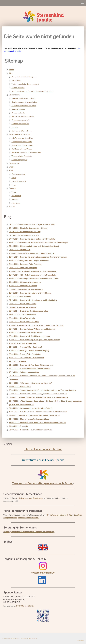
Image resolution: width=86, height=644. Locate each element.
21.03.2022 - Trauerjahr (18, 426)
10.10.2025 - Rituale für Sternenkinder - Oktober (28, 228)
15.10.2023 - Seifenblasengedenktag (24, 372)
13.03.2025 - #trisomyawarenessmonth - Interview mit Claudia (34, 279)
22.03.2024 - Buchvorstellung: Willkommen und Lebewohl (32, 329)
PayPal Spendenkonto (25, 606)
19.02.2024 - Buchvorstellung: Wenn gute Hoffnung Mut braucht (34, 340)
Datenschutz (15, 638)
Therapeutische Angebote (22, 156)
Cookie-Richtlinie (25, 638)
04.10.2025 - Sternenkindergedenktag (24, 235)
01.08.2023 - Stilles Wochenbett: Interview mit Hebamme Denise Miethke (38, 397)
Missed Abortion (18, 88)
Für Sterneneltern (18, 174)
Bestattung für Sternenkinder (23, 117)
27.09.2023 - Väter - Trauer (20, 387)
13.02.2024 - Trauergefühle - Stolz (23, 343)
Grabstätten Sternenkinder (22, 142)
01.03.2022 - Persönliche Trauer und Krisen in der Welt (31, 430)
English (12, 167)
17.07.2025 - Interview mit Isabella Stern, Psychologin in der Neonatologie (38, 243)
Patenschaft (16, 196)
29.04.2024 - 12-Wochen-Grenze (22, 315)
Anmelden (80, 641)
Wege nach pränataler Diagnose (24, 77)
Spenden (15, 199)
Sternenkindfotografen (20, 124)
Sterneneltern (14, 95)
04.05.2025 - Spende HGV (20, 250)
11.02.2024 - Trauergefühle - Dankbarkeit (25, 347)
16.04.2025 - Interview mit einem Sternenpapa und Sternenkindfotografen (38, 257)
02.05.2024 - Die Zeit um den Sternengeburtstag (28, 311)
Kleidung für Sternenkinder (22, 131)
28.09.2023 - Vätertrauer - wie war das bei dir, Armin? (30, 383)
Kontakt (12, 207)
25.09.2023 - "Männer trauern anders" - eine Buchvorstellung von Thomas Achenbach (42, 390)
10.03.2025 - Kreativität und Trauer (23, 286)
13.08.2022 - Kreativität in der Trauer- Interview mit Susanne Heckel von (37, 423)
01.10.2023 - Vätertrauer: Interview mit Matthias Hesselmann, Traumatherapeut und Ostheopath (42, 378)
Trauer (14, 178)
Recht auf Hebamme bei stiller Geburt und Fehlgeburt (32, 91)
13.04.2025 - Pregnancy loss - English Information (29, 261)
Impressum (6, 638)
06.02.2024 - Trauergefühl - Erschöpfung (25, 354)
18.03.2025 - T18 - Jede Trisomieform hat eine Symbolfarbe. (33, 271)
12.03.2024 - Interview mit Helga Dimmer (25, 333)
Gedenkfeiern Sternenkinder (22, 145)
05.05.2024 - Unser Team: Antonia (23, 304)
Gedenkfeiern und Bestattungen (31, 498)
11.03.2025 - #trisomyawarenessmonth (25, 282)
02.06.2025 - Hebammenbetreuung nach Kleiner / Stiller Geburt (34, 246)
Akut (11, 73)
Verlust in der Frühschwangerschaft (25, 84)
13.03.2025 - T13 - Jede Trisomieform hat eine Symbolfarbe (33, 275)
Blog (11, 171)
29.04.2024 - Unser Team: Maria (22, 318)
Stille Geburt (16, 80)
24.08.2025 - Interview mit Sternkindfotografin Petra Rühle (32, 239)
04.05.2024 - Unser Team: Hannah (23, 307)
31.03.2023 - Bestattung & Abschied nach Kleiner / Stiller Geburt (34, 415)
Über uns (12, 189)
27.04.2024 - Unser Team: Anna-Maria (24, 322)
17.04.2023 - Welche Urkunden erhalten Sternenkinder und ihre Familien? (38, 412)
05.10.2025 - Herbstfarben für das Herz (25, 232)
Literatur (15, 127)
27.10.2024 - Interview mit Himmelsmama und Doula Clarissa (33, 300)
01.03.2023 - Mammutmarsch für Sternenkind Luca (29, 419)
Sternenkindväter (18, 109)
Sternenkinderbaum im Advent (23, 98)
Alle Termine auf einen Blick (22, 138)
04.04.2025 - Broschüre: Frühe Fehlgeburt (25, 264)
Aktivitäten (16, 203)
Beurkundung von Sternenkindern (24, 102)
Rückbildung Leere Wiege (22, 149)
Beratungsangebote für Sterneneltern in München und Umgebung (29, 532)
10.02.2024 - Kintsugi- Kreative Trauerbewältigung (29, 351)
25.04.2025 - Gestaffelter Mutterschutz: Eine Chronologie (32, 253)
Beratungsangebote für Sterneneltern (26, 153)
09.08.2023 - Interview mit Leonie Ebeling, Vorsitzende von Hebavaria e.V (38, 394)
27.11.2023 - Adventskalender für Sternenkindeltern (30, 369)
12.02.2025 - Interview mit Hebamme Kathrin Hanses (30, 293)
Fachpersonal (14, 163)
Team (14, 185)
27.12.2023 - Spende (18, 361)
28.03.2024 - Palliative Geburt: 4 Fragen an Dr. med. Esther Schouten (36, 325)
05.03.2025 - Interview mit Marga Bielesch (26, 289)
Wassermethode (18, 113)
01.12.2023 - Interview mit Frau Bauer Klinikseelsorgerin (31, 365)
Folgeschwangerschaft (20, 120)
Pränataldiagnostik (19, 181)
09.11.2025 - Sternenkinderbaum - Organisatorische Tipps (32, 225)
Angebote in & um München (20, 135)
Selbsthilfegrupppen (19, 160)
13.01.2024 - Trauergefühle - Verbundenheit (26, 358)
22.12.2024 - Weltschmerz (20, 297)
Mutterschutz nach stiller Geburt (24, 106)
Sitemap (34, 638)
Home (11, 70)
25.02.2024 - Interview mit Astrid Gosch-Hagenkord (30, 336)
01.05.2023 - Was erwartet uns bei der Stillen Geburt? (31, 408)
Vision (14, 192)
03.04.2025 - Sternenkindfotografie (23, 268)
